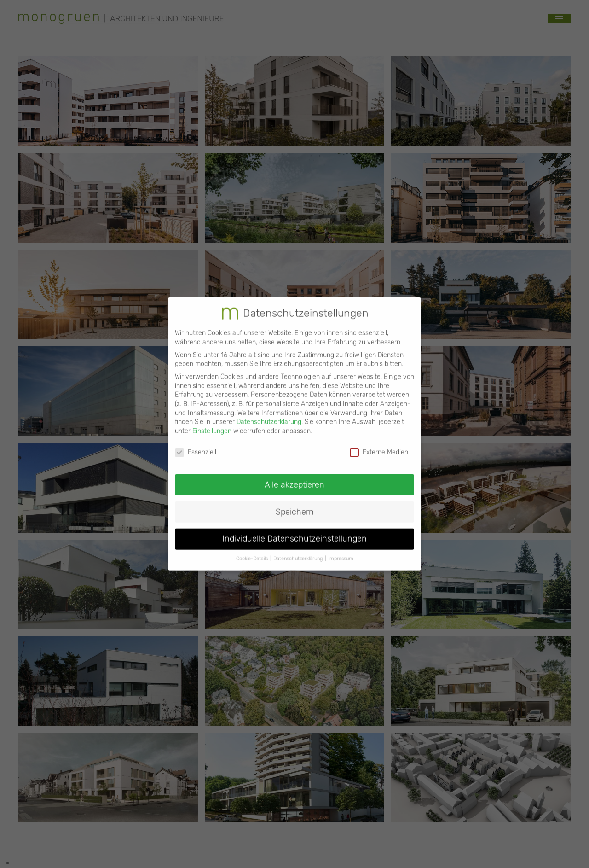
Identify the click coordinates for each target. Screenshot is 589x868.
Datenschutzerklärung (269, 414)
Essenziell (196, 444)
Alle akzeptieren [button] (294, 477)
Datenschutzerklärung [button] (298, 551)
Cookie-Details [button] (252, 551)
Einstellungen (212, 423)
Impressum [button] (341, 551)
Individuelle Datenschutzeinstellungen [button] (294, 531)
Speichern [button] (295, 504)
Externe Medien (379, 444)
